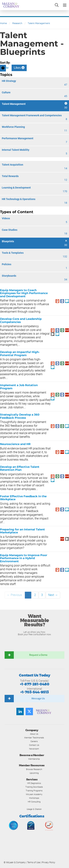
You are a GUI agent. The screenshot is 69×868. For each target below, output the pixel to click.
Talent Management (39, 23)
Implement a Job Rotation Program (19, 387)
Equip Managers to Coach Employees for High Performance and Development (24, 293)
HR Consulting (34, 802)
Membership (34, 759)
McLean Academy (34, 794)
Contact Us (34, 745)
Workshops (34, 798)
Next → (53, 595)
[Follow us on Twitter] (29, 712)
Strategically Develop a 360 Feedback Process (20, 416)
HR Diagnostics (34, 783)
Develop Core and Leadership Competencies (21, 320)
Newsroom (34, 749)
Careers (34, 741)
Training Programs (34, 791)
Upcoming (34, 773)
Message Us (38, 698)
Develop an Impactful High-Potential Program (20, 354)
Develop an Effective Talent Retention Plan (20, 468)
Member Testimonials (34, 738)
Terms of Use (34, 862)
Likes (19, 68)
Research (17, 23)
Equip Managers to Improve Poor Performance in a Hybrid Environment (24, 558)
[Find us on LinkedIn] (20, 712)
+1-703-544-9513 (35, 692)
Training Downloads (34, 787)
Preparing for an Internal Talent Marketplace (22, 531)
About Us (34, 734)
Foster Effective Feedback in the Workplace (23, 498)
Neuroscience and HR (15, 444)
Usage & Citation (34, 809)
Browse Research (34, 769)
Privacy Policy (48, 862)
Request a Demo (38, 655)
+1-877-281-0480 (34, 684)
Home (3, 23)
